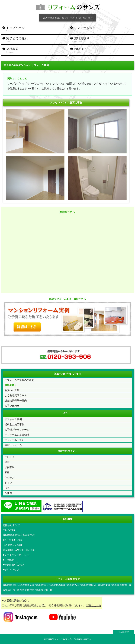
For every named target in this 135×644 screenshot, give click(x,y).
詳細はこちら (94, 606)
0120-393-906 (84, 18)
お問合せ (104, 50)
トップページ (37, 29)
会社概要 (37, 50)
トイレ (8, 483)
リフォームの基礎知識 (17, 435)
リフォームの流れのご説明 (19, 380)
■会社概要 (8, 560)
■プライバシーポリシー (16, 555)
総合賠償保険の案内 (16, 401)
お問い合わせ (12, 406)
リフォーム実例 (104, 29)
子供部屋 (9, 467)
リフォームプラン (14, 440)
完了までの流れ (37, 40)
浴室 (7, 488)
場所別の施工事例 (14, 425)
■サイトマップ (11, 570)
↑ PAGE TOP (123, 632)
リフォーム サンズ (63, 639)
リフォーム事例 (13, 419)
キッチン (9, 478)
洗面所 (8, 493)
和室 (7, 472)
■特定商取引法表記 (13, 565)
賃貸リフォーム (13, 445)
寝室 (7, 462)
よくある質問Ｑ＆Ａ (16, 395)
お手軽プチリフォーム (17, 430)
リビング (9, 457)
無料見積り (104, 40)
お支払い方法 (12, 390)
